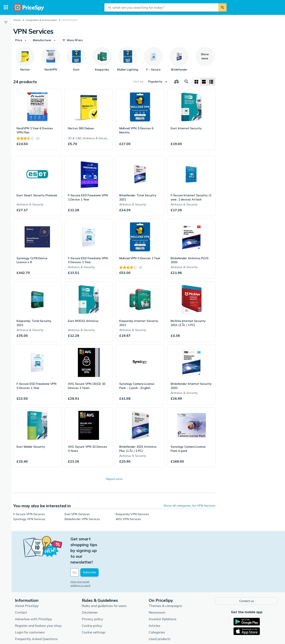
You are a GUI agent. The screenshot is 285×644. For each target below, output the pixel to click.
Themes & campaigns (165, 582)
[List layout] (204, 82)
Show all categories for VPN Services (190, 506)
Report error (114, 479)
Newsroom (157, 589)
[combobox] (161, 7)
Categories (157, 608)
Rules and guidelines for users (104, 582)
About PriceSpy (27, 582)
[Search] (222, 7)
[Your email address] (99, 549)
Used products (160, 615)
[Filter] (6, 22)
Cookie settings (94, 608)
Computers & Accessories (41, 20)
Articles (155, 602)
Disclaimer (90, 589)
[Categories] (6, 7)
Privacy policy (92, 595)
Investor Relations (163, 595)
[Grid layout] (196, 82)
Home (17, 20)
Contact (21, 589)
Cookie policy (92, 602)
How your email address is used (90, 558)
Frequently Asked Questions (36, 615)
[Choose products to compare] (176, 82)
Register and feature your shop (38, 602)
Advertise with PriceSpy (33, 595)
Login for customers (30, 608)
